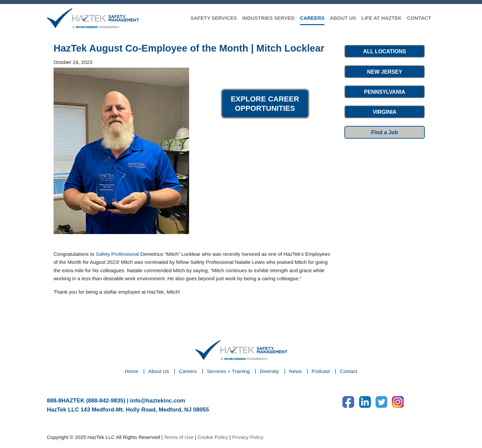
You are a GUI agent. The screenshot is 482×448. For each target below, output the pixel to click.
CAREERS (312, 18)
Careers (188, 371)
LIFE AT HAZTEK (382, 18)
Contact (348, 371)
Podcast (321, 371)
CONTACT (419, 18)
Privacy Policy (248, 437)
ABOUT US (343, 18)
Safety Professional (117, 254)
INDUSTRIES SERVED (268, 18)
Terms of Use (179, 437)
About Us (159, 371)
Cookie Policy (213, 437)
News (296, 371)
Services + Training (228, 371)
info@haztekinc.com (158, 401)
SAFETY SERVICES (214, 18)
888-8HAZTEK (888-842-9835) (86, 401)
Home (132, 371)
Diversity (269, 371)
